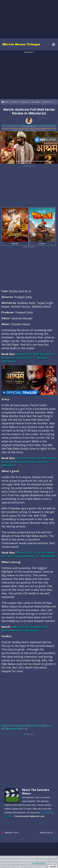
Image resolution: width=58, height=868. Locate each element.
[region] (29, 19)
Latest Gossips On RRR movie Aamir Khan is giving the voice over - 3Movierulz (29, 462)
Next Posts (49, 833)
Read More (46, 812)
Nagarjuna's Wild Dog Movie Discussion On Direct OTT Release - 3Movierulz (28, 358)
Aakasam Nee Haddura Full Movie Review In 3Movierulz (25, 629)
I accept (53, 866)
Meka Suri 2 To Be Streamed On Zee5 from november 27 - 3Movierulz (29, 554)
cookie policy (38, 863)
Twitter (9, 816)
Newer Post (9, 833)
